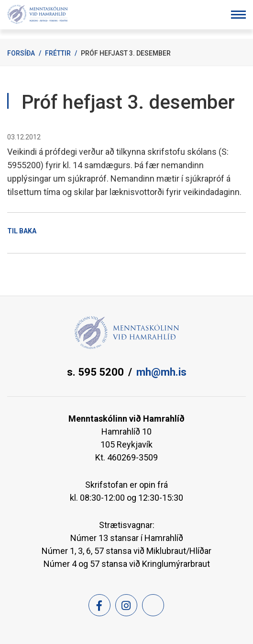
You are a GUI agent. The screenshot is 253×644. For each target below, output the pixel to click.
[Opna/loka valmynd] (238, 15)
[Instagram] (126, 605)
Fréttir (58, 53)
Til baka (22, 231)
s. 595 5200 (95, 372)
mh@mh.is (161, 372)
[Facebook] (99, 605)
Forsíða (21, 53)
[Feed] (153, 605)
